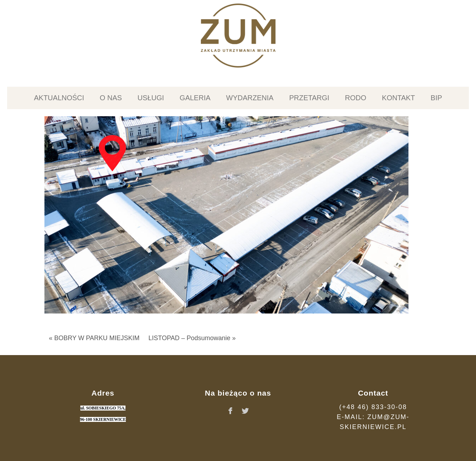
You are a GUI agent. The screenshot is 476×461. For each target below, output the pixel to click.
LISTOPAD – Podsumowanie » (192, 338)
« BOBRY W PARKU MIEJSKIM (94, 338)
